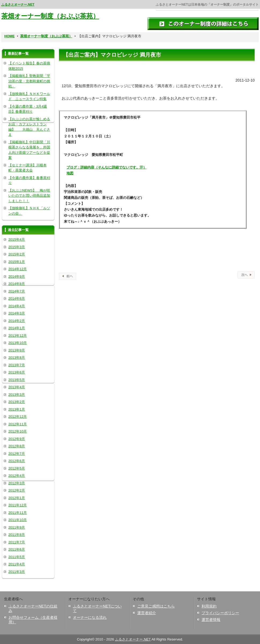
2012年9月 (17, 439)
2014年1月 (17, 328)
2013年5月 (17, 380)
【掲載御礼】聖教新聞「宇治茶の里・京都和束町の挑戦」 (29, 81)
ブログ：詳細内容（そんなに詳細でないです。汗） (107, 167)
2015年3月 (17, 247)
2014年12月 (18, 269)
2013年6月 (17, 372)
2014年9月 (17, 277)
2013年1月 (17, 409)
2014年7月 (17, 291)
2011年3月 (17, 572)
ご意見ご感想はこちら (156, 606)
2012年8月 (17, 446)
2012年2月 (17, 490)
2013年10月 (18, 343)
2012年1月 (17, 498)
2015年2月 (17, 254)
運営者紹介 (147, 613)
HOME (10, 36)
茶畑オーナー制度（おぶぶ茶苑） (50, 16)
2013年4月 (17, 387)
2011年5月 (17, 557)
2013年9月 (17, 350)
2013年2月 (17, 402)
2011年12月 (18, 505)
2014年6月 (17, 299)
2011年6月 (17, 549)
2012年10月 (18, 431)
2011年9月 (17, 527)
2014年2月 (17, 321)
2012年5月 (17, 468)
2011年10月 (18, 520)
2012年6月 (17, 461)
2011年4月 (17, 564)
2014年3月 (17, 313)
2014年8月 (17, 284)
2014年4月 (17, 306)
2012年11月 (18, 424)
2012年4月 (17, 476)
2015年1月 (17, 262)
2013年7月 (17, 365)
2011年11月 (18, 513)
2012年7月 (17, 454)
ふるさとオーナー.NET (18, 5)
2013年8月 (17, 358)
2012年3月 (17, 483)
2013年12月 (18, 336)
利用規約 (209, 606)
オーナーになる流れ (90, 617)
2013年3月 (17, 395)
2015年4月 (17, 239)
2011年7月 (17, 542)
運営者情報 (211, 620)
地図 (70, 173)
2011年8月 (17, 535)
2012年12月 (18, 417)
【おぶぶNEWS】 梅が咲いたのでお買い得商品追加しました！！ (29, 196)
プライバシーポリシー (220, 613)
